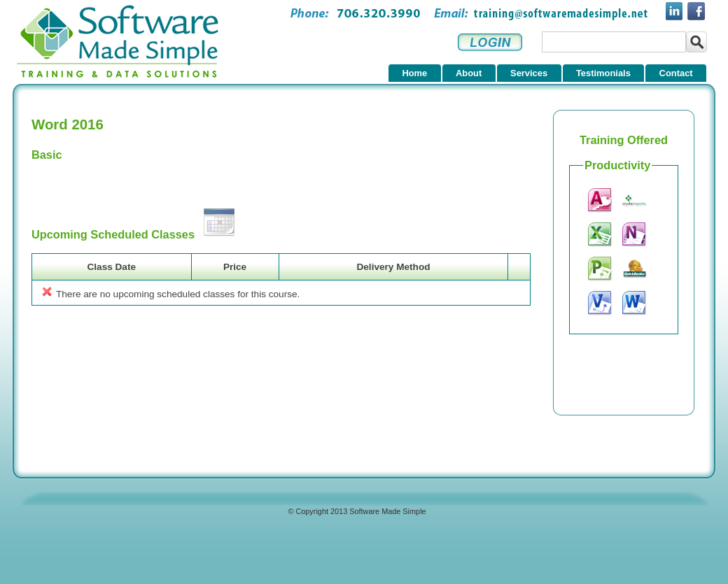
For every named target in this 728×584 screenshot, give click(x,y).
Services (529, 73)
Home (414, 73)
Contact (676, 73)
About (469, 73)
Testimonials (603, 73)
